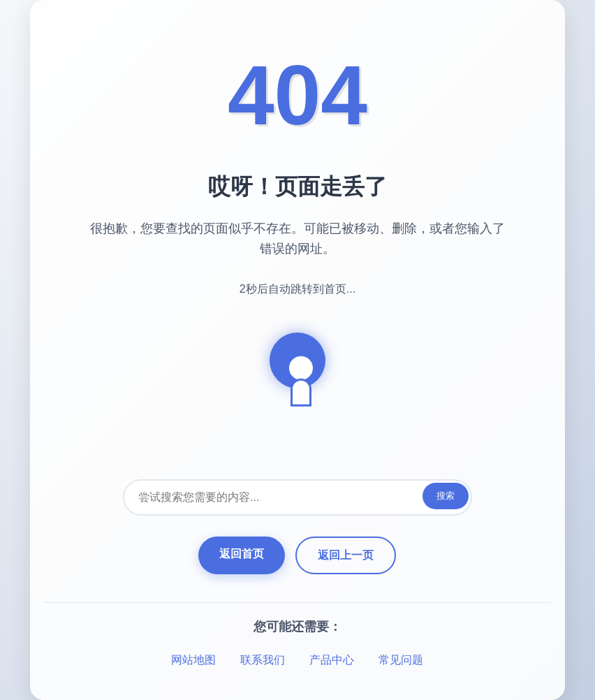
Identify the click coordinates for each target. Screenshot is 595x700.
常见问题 (401, 660)
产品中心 (332, 660)
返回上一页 (346, 555)
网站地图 (193, 660)
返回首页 (242, 554)
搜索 (446, 496)
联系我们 (263, 660)
